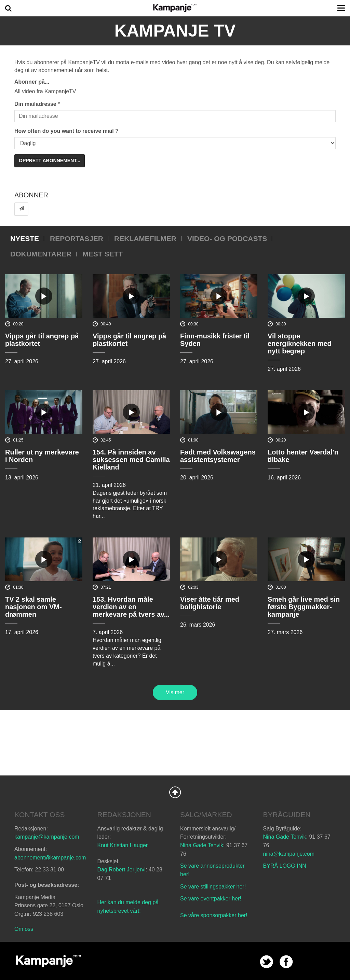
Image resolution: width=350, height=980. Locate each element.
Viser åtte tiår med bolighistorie (210, 603)
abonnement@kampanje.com (50, 858)
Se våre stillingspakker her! (214, 887)
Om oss (24, 929)
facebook (286, 962)
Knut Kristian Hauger (123, 845)
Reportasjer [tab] (77, 239)
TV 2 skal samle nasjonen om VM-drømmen (33, 607)
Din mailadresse (35, 104)
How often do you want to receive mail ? (66, 131)
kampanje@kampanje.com (47, 837)
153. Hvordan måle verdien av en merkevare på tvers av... (131, 607)
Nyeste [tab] (25, 239)
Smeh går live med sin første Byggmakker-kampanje (304, 607)
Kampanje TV (175, 31)
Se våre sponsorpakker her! (214, 915)
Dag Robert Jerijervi (122, 870)
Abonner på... (32, 82)
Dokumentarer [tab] (41, 254)
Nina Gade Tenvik (202, 845)
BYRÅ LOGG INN (285, 866)
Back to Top (175, 792)
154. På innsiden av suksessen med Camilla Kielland (131, 460)
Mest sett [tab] (103, 254)
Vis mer (175, 692)
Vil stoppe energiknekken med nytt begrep (300, 344)
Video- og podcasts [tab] (227, 239)
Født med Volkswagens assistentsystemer (218, 456)
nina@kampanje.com (289, 854)
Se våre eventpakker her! (211, 899)
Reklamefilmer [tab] (145, 239)
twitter (266, 962)
